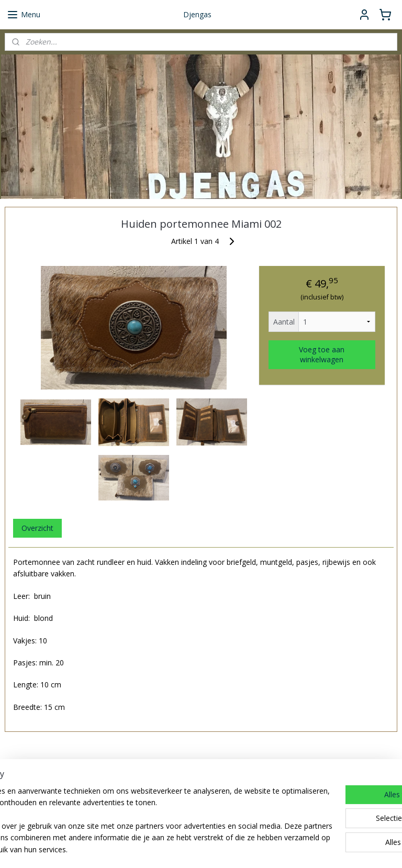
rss (249, 849)
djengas (226, 815)
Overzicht (37, 528)
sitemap (227, 849)
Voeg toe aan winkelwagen (322, 354)
